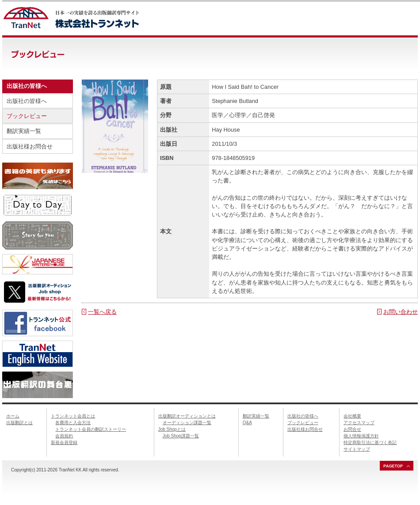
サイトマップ (357, 449)
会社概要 (352, 416)
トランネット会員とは (73, 416)
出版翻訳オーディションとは (187, 416)
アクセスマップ (359, 423)
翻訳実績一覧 (24, 131)
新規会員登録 (64, 442)
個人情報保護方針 (361, 436)
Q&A (247, 423)
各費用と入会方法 (73, 423)
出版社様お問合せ (30, 146)
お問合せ (352, 429)
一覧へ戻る (102, 312)
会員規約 (64, 436)
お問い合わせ (401, 312)
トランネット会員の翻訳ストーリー (91, 429)
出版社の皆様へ (27, 101)
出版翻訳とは (19, 423)
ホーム (13, 416)
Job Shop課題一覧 (181, 436)
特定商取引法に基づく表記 (370, 442)
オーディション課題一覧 (187, 423)
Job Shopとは (172, 429)
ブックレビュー (27, 116)
